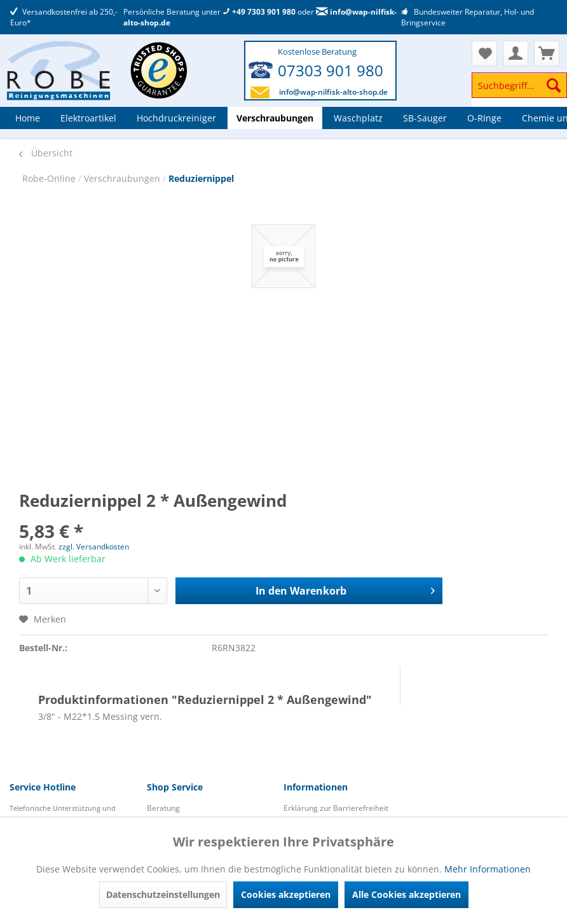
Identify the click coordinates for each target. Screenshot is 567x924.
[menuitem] (519, 91)
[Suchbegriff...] (519, 85)
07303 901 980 (331, 70)
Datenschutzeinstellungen (163, 894)
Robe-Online (50, 178)
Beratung (163, 808)
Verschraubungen (123, 178)
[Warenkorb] (547, 53)
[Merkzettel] (484, 53)
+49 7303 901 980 (259, 12)
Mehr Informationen (488, 869)
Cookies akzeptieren (286, 894)
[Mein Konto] (516, 53)
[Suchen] (554, 85)
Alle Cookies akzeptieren (406, 894)
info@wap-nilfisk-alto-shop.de (333, 92)
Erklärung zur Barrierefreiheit (336, 808)
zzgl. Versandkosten (94, 547)
